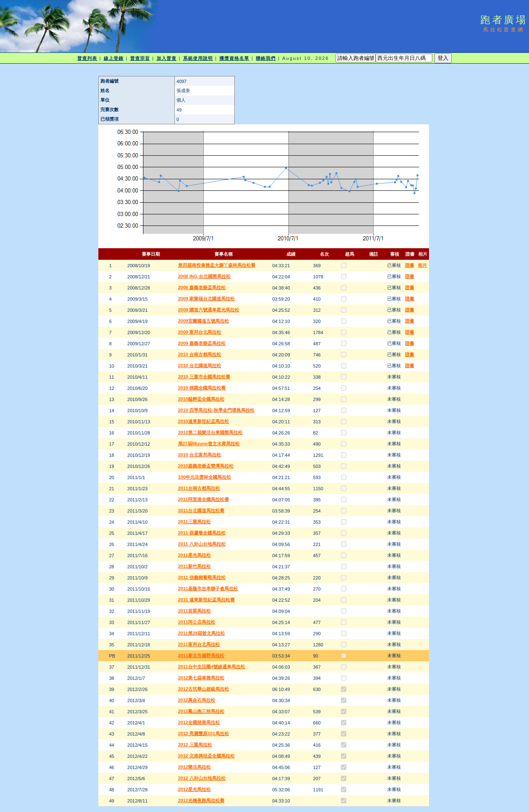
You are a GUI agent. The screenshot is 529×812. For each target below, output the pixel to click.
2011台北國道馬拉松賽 (201, 510)
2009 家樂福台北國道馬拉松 (207, 299)
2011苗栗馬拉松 (194, 611)
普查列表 (87, 58)
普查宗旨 (140, 58)
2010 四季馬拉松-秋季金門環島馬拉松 (216, 410)
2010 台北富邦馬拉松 (200, 455)
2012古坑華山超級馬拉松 (204, 689)
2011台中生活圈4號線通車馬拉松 (212, 667)
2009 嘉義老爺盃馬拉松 (202, 343)
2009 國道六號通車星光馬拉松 (209, 310)
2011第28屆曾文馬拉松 (202, 633)
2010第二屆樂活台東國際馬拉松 (210, 432)
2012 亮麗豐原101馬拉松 (204, 734)
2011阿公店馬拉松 (197, 622)
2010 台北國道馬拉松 (200, 366)
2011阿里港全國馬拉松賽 (204, 499)
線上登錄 (114, 58)
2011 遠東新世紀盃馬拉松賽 (207, 600)
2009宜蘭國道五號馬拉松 (204, 321)
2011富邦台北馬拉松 (199, 644)
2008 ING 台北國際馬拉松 (204, 276)
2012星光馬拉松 (194, 789)
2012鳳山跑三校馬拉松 (201, 711)
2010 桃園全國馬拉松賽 (202, 388)
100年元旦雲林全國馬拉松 (205, 477)
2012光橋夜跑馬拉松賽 (201, 800)
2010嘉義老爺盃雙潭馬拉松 (206, 466)
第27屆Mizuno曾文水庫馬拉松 (209, 444)
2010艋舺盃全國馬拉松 (201, 399)
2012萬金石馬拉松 (197, 700)
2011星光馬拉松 (194, 555)
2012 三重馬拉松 (195, 745)
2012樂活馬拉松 (194, 767)
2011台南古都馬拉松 (199, 488)
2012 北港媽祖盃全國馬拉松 (207, 756)
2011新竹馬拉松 (194, 566)
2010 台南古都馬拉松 (200, 354)
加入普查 (167, 58)
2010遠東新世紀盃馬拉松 (204, 421)
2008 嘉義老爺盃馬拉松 (202, 287)
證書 (410, 265)
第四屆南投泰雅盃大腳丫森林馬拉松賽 (217, 265)
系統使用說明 (198, 58)
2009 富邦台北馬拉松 (200, 332)
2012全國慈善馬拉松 (199, 722)
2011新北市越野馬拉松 (201, 655)
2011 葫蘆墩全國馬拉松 (202, 533)
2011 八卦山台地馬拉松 (202, 544)
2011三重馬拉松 (194, 522)
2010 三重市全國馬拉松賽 (204, 377)
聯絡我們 (266, 58)
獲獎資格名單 (235, 58)
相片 (422, 265)
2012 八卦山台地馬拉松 (202, 778)
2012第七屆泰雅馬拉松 (201, 678)
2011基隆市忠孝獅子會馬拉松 (208, 589)
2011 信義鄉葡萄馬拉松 (202, 577)
